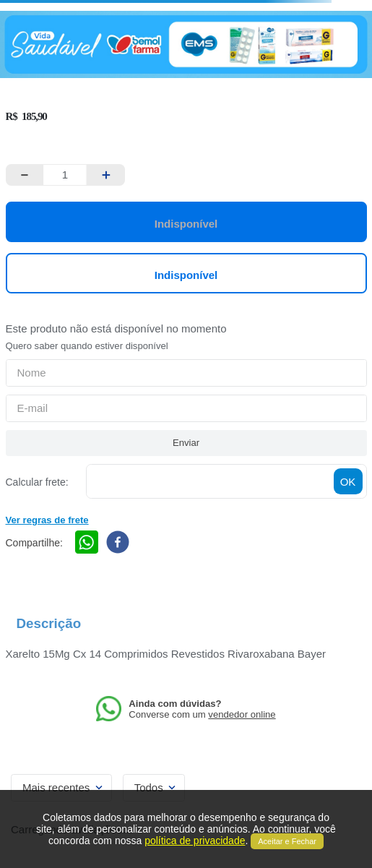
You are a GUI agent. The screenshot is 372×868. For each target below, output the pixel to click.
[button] (47, 519)
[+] (106, 175)
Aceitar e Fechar (287, 841)
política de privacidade (195, 841)
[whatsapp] (87, 543)
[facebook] (118, 543)
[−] (25, 175)
